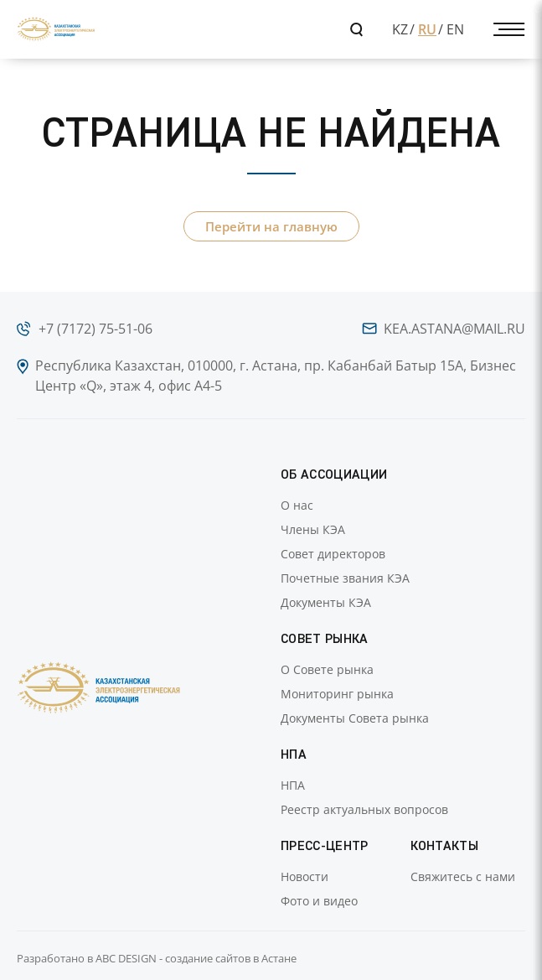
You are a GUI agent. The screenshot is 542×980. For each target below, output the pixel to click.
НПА (293, 785)
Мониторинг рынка (337, 694)
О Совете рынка (327, 669)
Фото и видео (319, 901)
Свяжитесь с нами (463, 876)
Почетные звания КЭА (345, 578)
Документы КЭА (326, 602)
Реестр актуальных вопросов (364, 809)
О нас (297, 505)
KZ (400, 29)
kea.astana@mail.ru (454, 329)
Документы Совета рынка (355, 718)
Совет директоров (333, 554)
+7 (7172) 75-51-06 (95, 329)
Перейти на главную (271, 226)
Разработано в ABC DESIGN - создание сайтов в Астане (157, 958)
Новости (305, 876)
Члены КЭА (313, 529)
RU (427, 29)
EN (455, 29)
